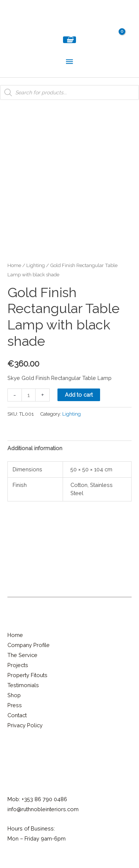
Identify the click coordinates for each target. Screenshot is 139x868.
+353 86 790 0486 (44, 799)
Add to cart (79, 395)
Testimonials (23, 685)
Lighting (36, 265)
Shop (14, 695)
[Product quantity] (29, 395)
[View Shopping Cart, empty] (70, 40)
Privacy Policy (25, 725)
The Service (22, 655)
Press (15, 705)
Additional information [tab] (35, 448)
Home (14, 265)
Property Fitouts (27, 675)
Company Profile (29, 645)
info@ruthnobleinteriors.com (43, 809)
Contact (17, 715)
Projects (18, 665)
